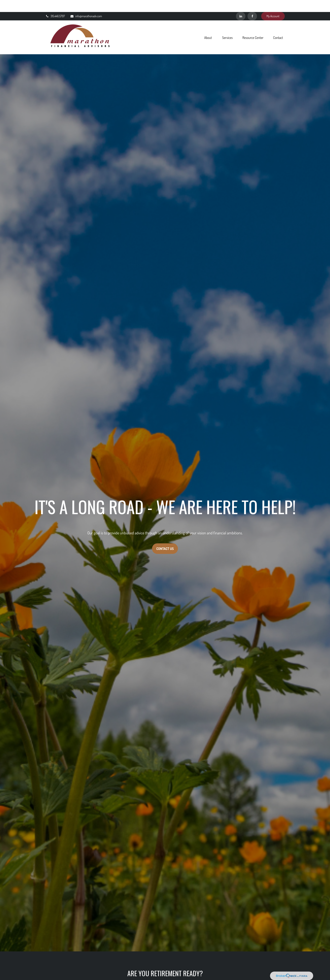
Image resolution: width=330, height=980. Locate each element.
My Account (273, 4)
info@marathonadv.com (86, 4)
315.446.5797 (55, 4)
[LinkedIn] (241, 4)
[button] (208, 25)
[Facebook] (252, 4)
